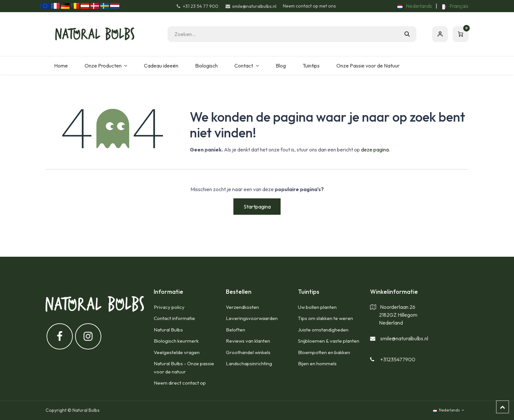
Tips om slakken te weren (326, 318)
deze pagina (375, 150)
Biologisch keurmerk (176, 341)
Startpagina (257, 207)
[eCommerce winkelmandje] (461, 34)
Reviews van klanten (248, 341)
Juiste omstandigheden (323, 330)
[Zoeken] (407, 34)
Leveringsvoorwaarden (252, 318)
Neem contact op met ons (309, 6)
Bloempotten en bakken (324, 352)
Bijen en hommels (317, 363)
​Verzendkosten (242, 307)
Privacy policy (169, 307)
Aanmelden (440, 34)
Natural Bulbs (168, 330)
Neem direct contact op (180, 383)
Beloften (236, 330)
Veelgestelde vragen (177, 352)
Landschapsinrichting (249, 363)
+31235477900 (398, 359)
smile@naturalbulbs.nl (404, 338)
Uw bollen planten (317, 307)
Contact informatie (174, 318)
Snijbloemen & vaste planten (329, 341)
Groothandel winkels (248, 352)
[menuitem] (415, 6)
